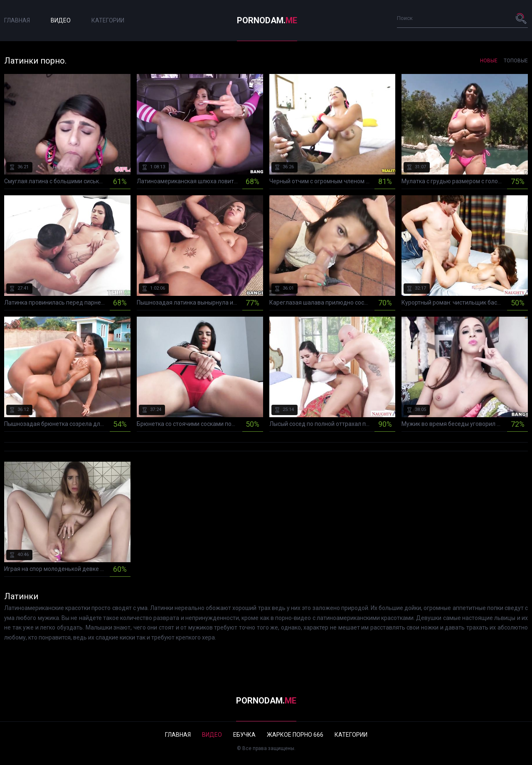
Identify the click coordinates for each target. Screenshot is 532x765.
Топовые (516, 61)
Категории (108, 20)
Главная (17, 20)
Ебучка (244, 735)
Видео (61, 20)
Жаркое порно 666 (295, 735)
